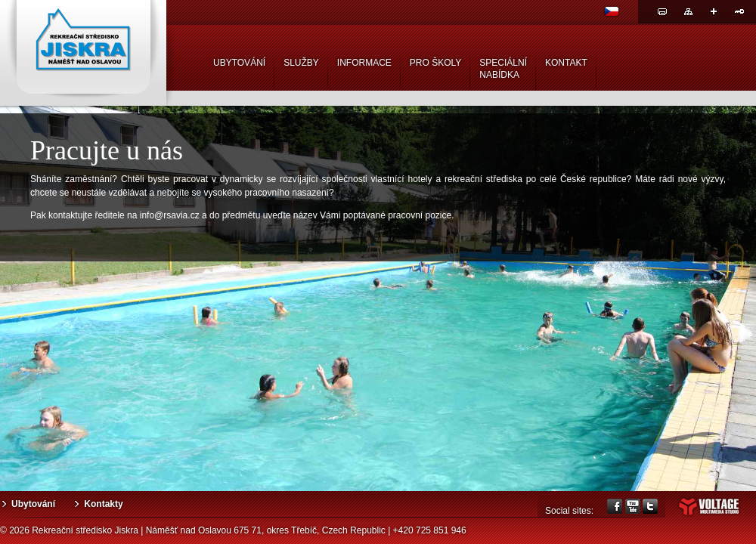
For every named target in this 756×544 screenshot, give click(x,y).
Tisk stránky (662, 11)
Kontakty (103, 504)
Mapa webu (688, 11)
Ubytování (33, 504)
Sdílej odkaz (714, 11)
